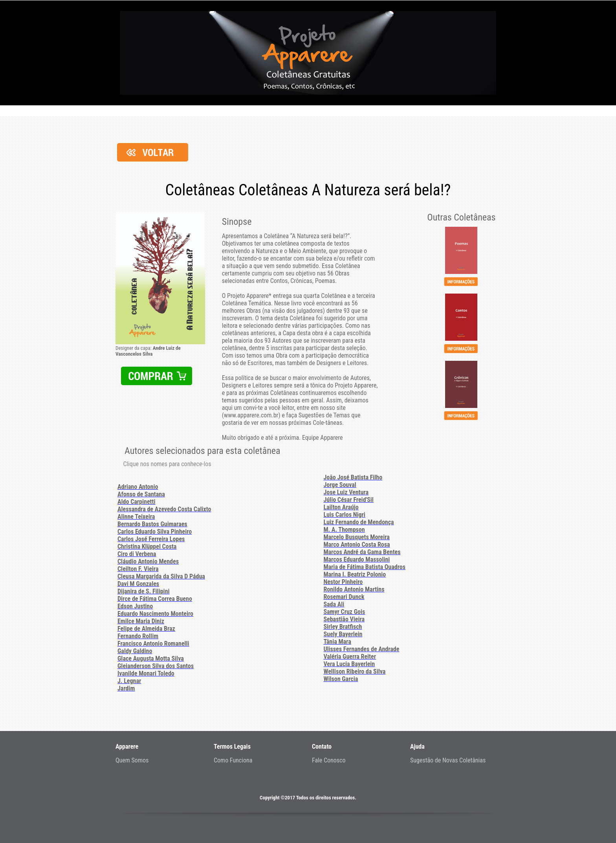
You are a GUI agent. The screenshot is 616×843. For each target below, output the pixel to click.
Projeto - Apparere (308, 53)
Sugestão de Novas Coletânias (448, 760)
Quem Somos (132, 760)
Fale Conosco (329, 760)
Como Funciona (233, 760)
